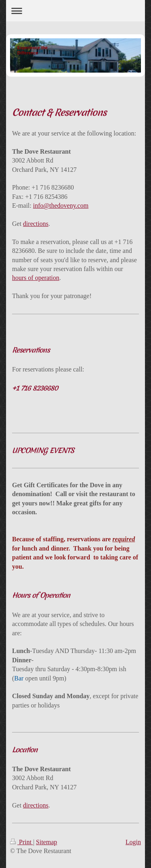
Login (133, 842)
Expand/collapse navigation (75, 11)
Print (22, 842)
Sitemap (46, 842)
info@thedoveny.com (61, 206)
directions (36, 224)
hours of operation (36, 278)
